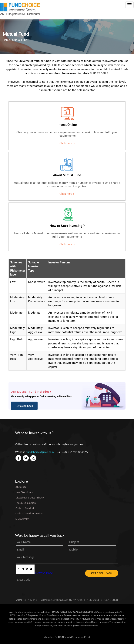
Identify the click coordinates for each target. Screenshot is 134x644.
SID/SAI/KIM (22, 519)
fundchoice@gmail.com (40, 452)
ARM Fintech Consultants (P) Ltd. (74, 637)
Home (6, 40)
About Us (21, 487)
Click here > (67, 143)
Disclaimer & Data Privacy (30, 497)
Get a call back (24, 406)
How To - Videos (24, 492)
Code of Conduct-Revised (29, 513)
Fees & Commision (26, 503)
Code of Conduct (25, 508)
